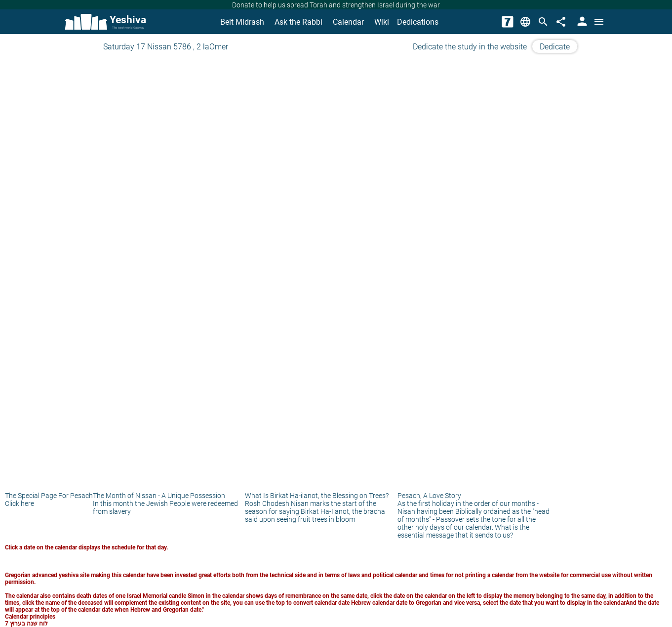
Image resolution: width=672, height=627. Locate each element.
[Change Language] (525, 22)
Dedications (418, 22)
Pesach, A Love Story (429, 496)
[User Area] (581, 22)
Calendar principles (30, 617)
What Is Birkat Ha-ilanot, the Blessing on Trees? (317, 496)
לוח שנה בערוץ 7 (26, 624)
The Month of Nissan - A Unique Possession (159, 496)
